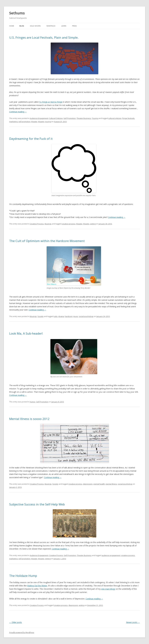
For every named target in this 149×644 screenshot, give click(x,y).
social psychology (86, 316)
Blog (22, 26)
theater (34, 122)
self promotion (24, 122)
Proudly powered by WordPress (22, 633)
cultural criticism (115, 118)
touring (48, 122)
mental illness (111, 484)
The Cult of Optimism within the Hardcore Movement (47, 241)
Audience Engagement (39, 118)
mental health (99, 484)
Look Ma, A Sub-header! (26, 333)
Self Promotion (70, 118)
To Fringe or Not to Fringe (51, 102)
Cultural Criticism (56, 118)
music (76, 316)
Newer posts (133, 622)
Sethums (17, 13)
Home (12, 26)
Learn (64, 26)
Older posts (16, 622)
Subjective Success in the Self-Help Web (37, 504)
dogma (61, 316)
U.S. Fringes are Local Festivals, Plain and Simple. (44, 37)
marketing (13, 122)
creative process (69, 224)
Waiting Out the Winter (37, 586)
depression (88, 484)
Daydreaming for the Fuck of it (31, 139)
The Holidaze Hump (23, 576)
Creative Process (37, 224)
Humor (33, 402)
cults (56, 316)
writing (93, 224)
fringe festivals (128, 118)
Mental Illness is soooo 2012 (29, 419)
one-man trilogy (108, 589)
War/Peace (51, 26)
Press (74, 26)
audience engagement (111, 555)
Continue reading (18, 112)
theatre (41, 122)
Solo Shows (35, 26)
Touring (95, 118)
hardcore (69, 316)
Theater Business (84, 118)
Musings (48, 224)
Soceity (41, 316)
